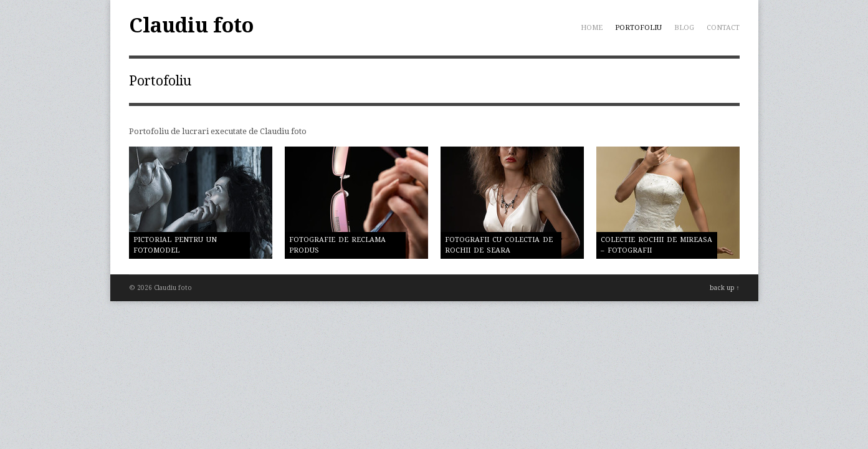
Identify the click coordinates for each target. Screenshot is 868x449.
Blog (684, 28)
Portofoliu (638, 28)
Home (592, 28)
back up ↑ (725, 288)
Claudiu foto (191, 26)
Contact (723, 28)
